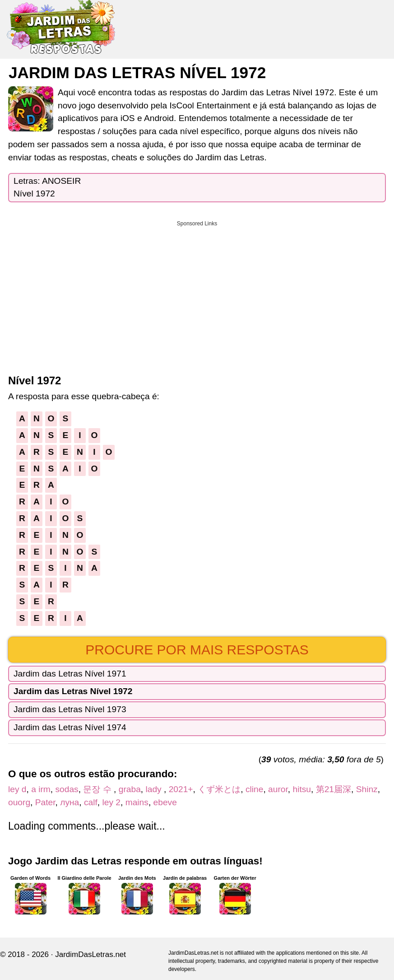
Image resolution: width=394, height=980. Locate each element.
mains (137, 802)
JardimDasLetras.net (90, 954)
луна (70, 802)
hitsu (302, 789)
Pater (45, 802)
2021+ (181, 789)
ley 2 (112, 802)
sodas (67, 789)
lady (155, 789)
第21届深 (334, 789)
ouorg (19, 802)
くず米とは (219, 789)
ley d (17, 789)
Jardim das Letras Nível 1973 (70, 709)
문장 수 (98, 789)
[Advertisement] (197, 294)
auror (278, 789)
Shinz (367, 789)
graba (130, 789)
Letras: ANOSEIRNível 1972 (47, 187)
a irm (41, 789)
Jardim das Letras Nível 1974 (70, 727)
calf (91, 802)
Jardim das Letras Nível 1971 (70, 674)
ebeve (165, 802)
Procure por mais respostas (197, 650)
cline (254, 789)
